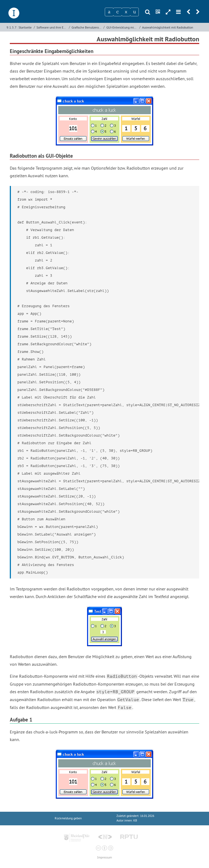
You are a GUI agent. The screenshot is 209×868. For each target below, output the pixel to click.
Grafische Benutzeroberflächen (87, 27)
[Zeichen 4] (134, 12)
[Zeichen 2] (118, 12)
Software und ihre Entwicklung (52, 27)
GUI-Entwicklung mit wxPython (122, 27)
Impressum (104, 858)
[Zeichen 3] (126, 12)
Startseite (25, 27)
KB (135, 821)
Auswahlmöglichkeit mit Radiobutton (168, 27)
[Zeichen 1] (109, 12)
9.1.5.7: (12, 27)
